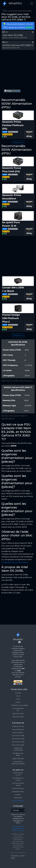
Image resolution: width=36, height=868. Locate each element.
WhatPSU (12, 4)
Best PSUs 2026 (18, 717)
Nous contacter (18, 733)
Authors (18, 702)
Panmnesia (18, 798)
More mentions (18, 801)
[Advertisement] (18, 69)
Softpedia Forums (18, 792)
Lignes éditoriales (18, 759)
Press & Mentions (18, 730)
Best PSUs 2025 (18, 714)
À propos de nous (18, 726)
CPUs (18, 696)
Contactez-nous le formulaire (15, 562)
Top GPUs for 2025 (18, 745)
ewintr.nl (18, 795)
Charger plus (18, 142)
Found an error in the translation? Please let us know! (18, 828)
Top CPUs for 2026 (18, 736)
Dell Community (18, 788)
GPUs (18, 699)
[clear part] (33, 32)
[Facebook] (19, 642)
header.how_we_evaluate (20, 705)
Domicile (4, 10)
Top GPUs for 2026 (18, 739)
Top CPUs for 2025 (18, 742)
